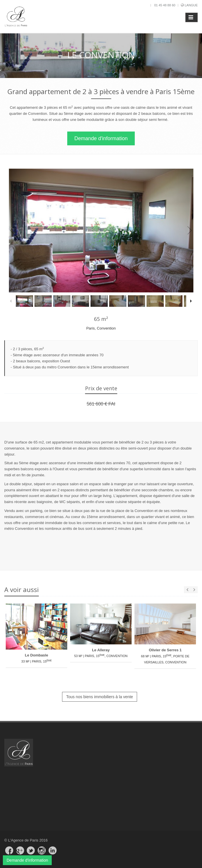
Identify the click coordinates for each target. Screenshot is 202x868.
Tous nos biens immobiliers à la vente (100, 697)
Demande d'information (101, 138)
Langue (191, 5)
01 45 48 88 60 (165, 5)
